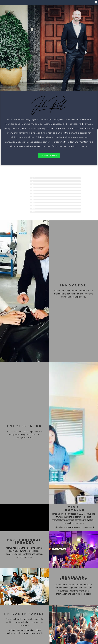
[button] (96, 2)
